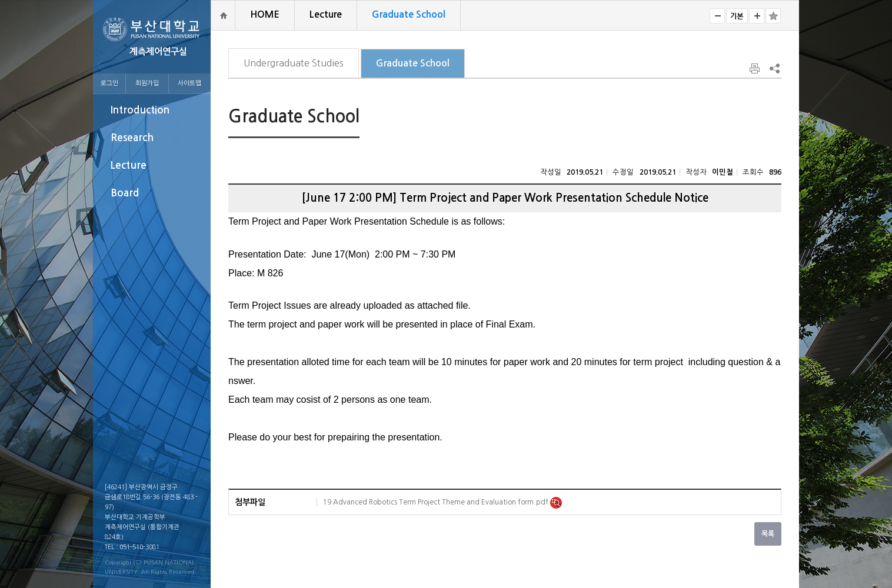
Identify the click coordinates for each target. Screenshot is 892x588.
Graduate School (413, 63)
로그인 (109, 83)
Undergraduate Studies (294, 63)
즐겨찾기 (773, 16)
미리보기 (556, 503)
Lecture (129, 166)
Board (125, 193)
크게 (757, 16)
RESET (737, 16)
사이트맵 (189, 83)
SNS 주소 (774, 68)
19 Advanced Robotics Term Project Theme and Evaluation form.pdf (437, 502)
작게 (717, 16)
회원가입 (147, 83)
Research (132, 138)
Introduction (140, 110)
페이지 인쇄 (755, 69)
